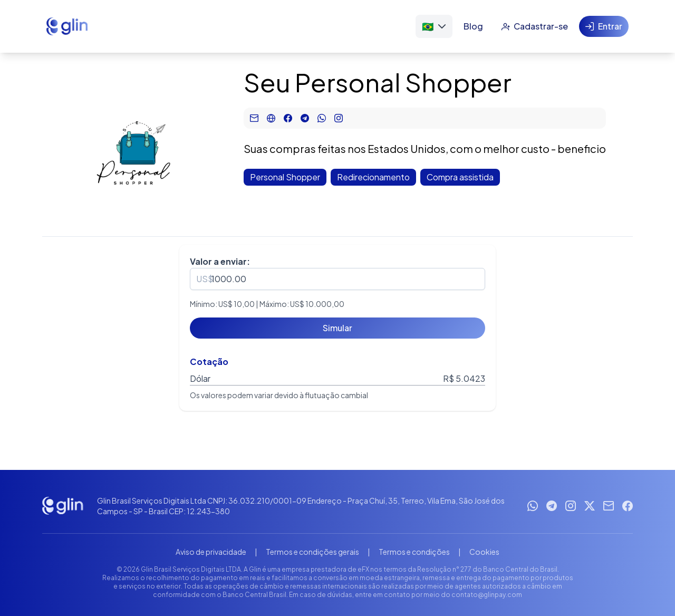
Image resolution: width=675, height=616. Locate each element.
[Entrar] (604, 26)
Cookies (484, 552)
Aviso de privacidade (211, 552)
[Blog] (473, 26)
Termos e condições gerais (312, 552)
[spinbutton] (337, 279)
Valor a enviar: (220, 261)
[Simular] (337, 328)
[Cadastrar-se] (534, 26)
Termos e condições (414, 552)
